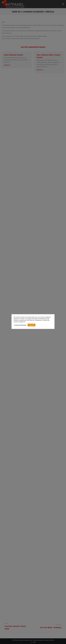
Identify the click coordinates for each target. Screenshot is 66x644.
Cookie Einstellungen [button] (20, 325)
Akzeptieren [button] (31, 325)
